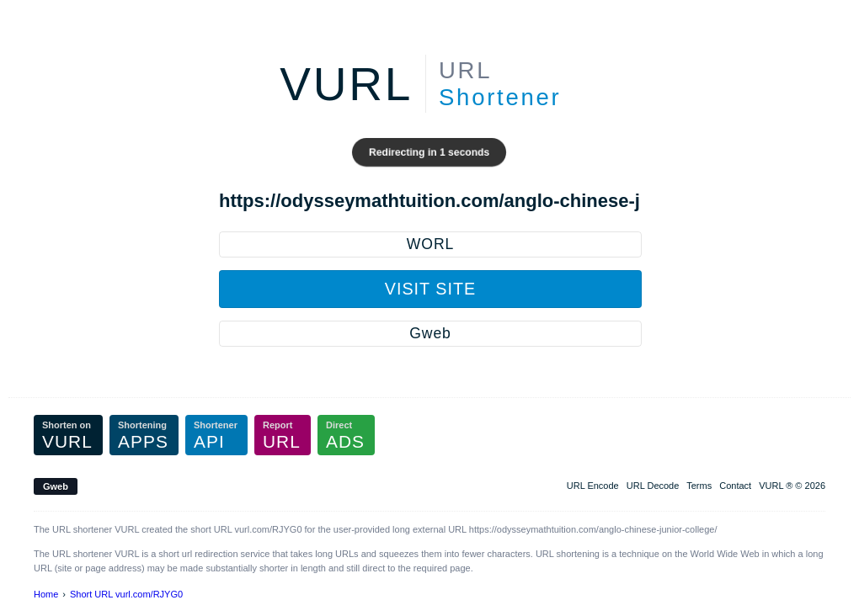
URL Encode (593, 486)
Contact (735, 486)
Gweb (430, 333)
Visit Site (430, 289)
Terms (699, 486)
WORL (430, 244)
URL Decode (653, 486)
